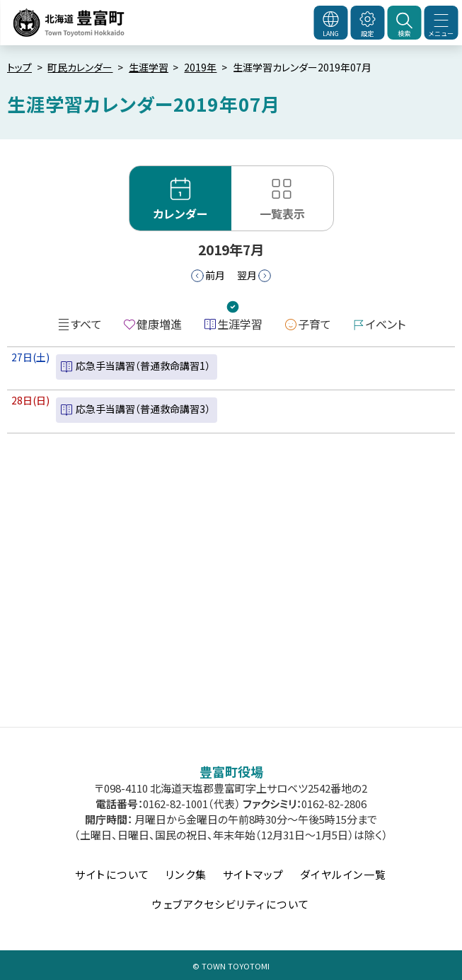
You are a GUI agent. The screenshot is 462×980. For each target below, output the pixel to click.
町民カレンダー (80, 67)
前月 (215, 275)
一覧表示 (282, 214)
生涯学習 (149, 67)
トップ (19, 67)
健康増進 (159, 324)
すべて (86, 324)
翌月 (247, 275)
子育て (314, 324)
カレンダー (180, 214)
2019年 (200, 67)
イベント (386, 324)
